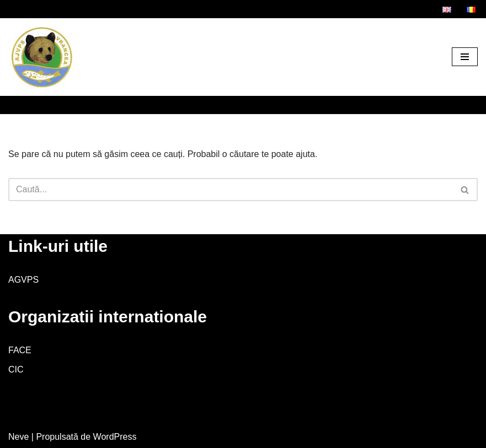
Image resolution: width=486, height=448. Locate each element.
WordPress (115, 437)
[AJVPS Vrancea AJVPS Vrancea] (41, 57)
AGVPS (23, 280)
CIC (16, 369)
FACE (20, 350)
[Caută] (231, 190)
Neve (18, 437)
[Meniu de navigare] (465, 57)
